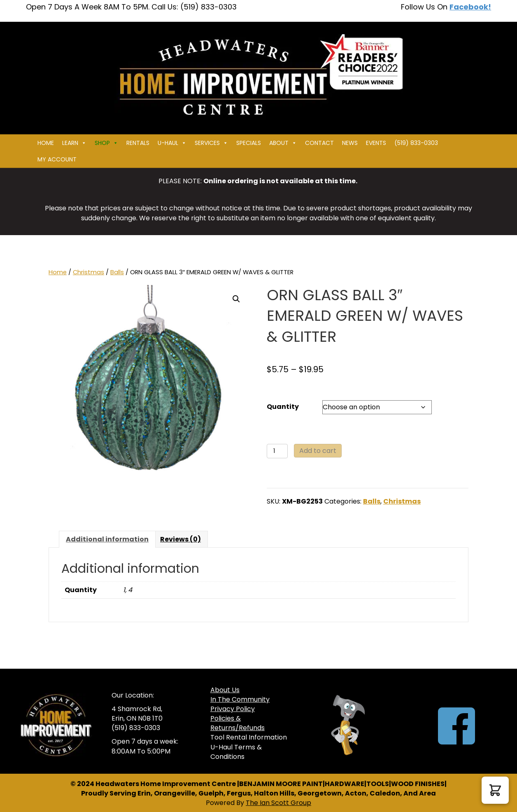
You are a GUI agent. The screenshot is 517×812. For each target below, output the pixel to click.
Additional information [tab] (107, 539)
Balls (117, 272)
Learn (74, 143)
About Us (225, 690)
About (283, 143)
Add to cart (318, 451)
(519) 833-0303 (416, 143)
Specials (249, 143)
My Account (57, 159)
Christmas (88, 272)
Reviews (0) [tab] (180, 539)
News (350, 143)
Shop (106, 143)
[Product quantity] (277, 451)
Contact (319, 143)
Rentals (138, 143)
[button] (236, 299)
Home (46, 143)
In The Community (240, 699)
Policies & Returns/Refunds (238, 723)
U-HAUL (172, 143)
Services (211, 143)
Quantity (283, 407)
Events (376, 143)
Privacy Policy (233, 709)
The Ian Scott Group (278, 803)
